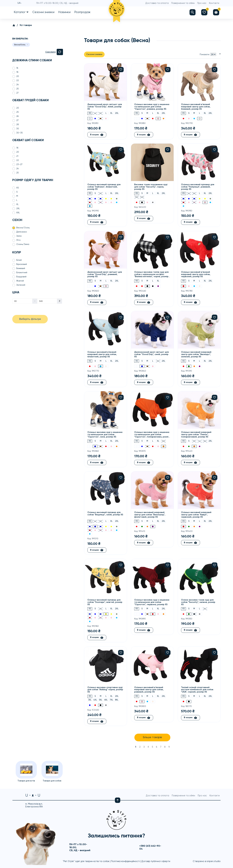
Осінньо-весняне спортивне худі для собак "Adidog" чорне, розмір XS (105, 690)
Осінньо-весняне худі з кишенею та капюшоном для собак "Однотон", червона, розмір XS (152, 602)
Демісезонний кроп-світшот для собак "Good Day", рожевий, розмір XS (105, 274)
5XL (101, 700)
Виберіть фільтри (30, 319)
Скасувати (50, 52)
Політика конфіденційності (125, 861)
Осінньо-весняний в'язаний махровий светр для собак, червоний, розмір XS (196, 274)
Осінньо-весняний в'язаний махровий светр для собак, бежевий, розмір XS (196, 107)
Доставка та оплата (157, 3)
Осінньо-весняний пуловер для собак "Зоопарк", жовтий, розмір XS (105, 602)
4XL (142, 197)
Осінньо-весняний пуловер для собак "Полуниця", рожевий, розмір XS (198, 187)
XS (90, 113)
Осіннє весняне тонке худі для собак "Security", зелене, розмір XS (198, 602)
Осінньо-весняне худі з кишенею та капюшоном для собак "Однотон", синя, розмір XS (105, 435)
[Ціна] (22, 301)
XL (111, 113)
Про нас (202, 3)
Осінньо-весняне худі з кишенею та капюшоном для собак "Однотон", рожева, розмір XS (152, 107)
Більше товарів (152, 737)
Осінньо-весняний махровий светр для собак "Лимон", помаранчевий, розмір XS (196, 435)
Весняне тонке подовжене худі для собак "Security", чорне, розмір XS (151, 187)
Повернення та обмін (183, 3)
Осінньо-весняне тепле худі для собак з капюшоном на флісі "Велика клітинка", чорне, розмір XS (151, 274)
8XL (117, 700)
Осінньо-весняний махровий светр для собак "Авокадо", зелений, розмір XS (196, 355)
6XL (106, 700)
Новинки (64, 12)
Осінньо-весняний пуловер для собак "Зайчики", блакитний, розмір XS (104, 187)
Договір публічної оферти (156, 861)
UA (19, 3)
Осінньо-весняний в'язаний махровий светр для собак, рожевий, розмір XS (149, 690)
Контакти (214, 3)
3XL (137, 197)
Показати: (205, 55)
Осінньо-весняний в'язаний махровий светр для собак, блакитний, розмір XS (102, 355)
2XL (117, 113)
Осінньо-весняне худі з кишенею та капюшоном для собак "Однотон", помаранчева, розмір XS (152, 435)
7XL (111, 700)
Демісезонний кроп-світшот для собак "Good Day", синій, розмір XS (151, 355)
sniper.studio (214, 861)
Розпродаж (82, 12)
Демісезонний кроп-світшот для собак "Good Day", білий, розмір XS (105, 107)
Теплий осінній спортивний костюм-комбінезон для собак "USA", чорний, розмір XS (197, 690)
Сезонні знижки (43, 12)
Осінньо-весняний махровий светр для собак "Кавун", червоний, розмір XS (196, 515)
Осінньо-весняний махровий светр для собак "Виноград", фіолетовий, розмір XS (150, 515)
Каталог (20, 12)
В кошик (97, 135)
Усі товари (26, 25)
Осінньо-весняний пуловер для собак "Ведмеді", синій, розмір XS (105, 514)
